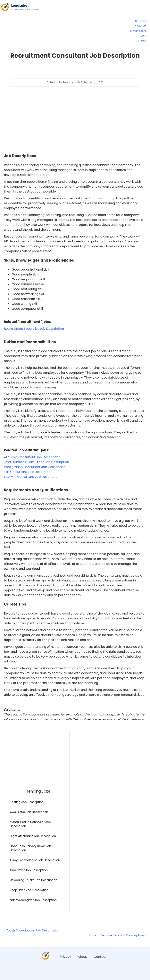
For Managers (137, 31)
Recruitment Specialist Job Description (34, 329)
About (82, 957)
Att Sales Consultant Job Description (32, 457)
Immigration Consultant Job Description (35, 467)
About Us (140, 26)
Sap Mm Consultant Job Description (32, 477)
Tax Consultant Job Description (28, 472)
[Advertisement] (74, 120)
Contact (141, 41)
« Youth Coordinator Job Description (32, 930)
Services (141, 21)
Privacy (65, 957)
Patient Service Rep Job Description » (117, 935)
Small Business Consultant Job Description (36, 462)
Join (143, 36)
